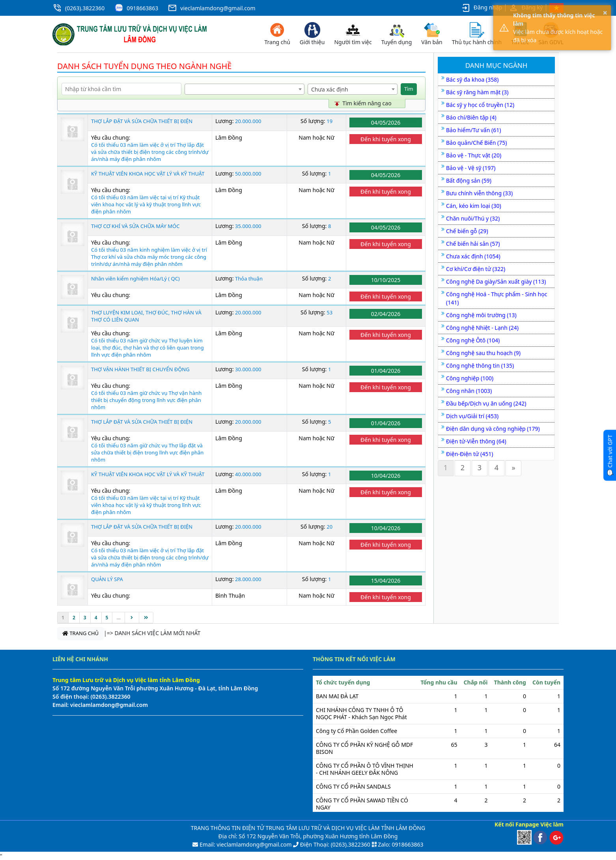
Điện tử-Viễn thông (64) (476, 441)
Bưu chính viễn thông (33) (479, 193)
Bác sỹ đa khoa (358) (472, 79)
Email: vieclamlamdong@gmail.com (245, 844)
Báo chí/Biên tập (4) (471, 117)
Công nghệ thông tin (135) (480, 365)
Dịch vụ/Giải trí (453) (472, 416)
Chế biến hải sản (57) (473, 244)
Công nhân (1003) (469, 391)
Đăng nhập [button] (482, 8)
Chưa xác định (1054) (473, 256)
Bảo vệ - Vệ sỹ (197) (471, 168)
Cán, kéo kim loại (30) (474, 206)
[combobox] (245, 89)
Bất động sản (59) (469, 180)
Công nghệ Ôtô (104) (473, 340)
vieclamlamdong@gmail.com (218, 8)
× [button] (605, 13)
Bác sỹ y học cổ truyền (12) (480, 105)
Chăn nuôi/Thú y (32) (473, 218)
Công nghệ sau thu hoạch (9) (483, 353)
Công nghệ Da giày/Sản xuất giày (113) (496, 281)
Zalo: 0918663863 (400, 844)
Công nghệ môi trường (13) (481, 315)
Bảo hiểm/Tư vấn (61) (473, 130)
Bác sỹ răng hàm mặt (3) (477, 92)
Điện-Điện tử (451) (469, 454)
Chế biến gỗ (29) (467, 231)
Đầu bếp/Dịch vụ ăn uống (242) (486, 403)
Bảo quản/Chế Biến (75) (476, 143)
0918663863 (142, 8)
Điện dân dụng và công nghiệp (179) (493, 429)
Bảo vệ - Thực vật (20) (474, 155)
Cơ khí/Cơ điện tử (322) (476, 269)
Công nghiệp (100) (470, 378)
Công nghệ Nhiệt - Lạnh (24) (482, 328)
